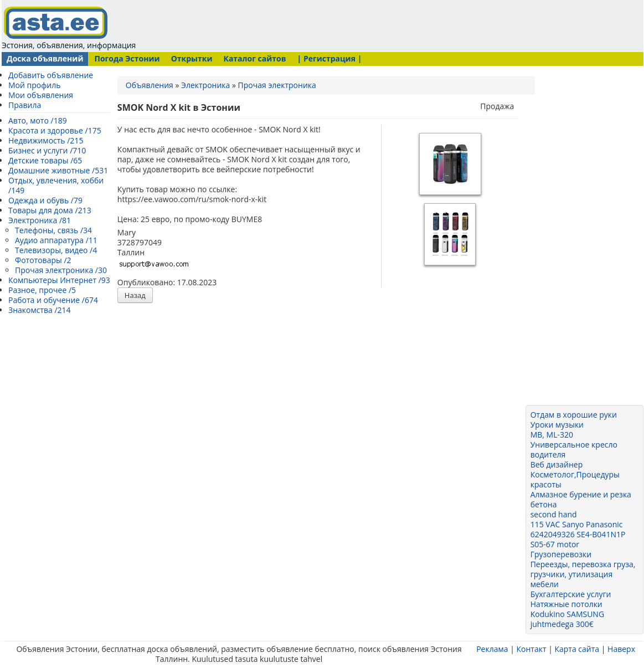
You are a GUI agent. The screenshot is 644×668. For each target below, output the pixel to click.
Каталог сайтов (254, 58)
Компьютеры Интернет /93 (59, 280)
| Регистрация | (330, 58)
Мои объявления (41, 95)
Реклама (492, 649)
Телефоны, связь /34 (53, 230)
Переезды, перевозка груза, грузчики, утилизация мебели (583, 574)
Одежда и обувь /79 (45, 200)
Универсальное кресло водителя (574, 449)
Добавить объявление (51, 75)
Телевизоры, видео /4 (56, 250)
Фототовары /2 (43, 260)
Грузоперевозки (561, 554)
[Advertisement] (349, 25)
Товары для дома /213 (50, 210)
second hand (554, 514)
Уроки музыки (557, 425)
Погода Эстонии (127, 58)
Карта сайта (577, 649)
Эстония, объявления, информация (69, 28)
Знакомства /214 (40, 310)
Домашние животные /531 (58, 170)
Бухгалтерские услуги (571, 594)
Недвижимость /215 (46, 140)
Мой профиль (34, 85)
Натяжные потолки (566, 604)
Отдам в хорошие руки (574, 415)
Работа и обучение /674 (53, 300)
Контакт (531, 649)
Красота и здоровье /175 (55, 130)
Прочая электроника (277, 85)
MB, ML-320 (552, 435)
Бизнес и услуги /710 (47, 150)
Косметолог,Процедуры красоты (575, 479)
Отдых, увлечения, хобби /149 (56, 185)
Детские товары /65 (45, 160)
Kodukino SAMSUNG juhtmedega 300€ (567, 619)
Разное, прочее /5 (42, 290)
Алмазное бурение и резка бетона (581, 499)
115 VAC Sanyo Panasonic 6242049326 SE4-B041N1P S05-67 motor (578, 534)
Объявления (150, 85)
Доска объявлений (45, 58)
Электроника (205, 85)
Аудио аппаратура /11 (56, 240)
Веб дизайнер (557, 464)
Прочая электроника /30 (61, 270)
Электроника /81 (40, 220)
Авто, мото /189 (38, 120)
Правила (25, 105)
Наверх (621, 649)
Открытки (192, 58)
